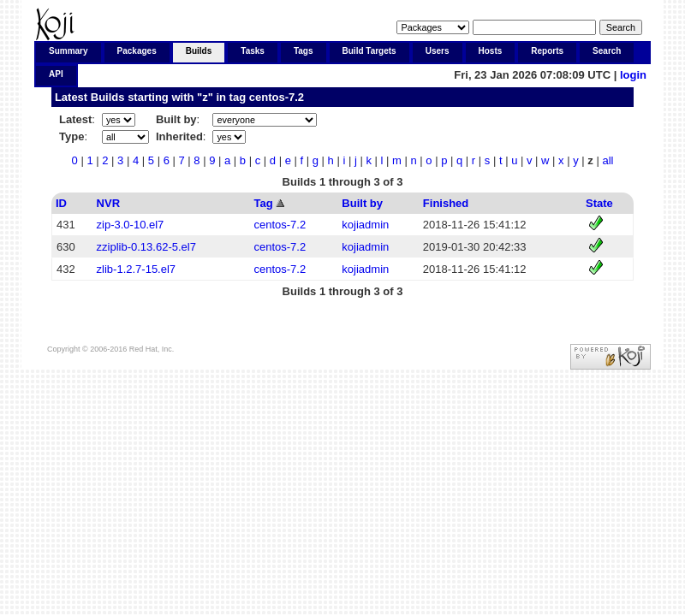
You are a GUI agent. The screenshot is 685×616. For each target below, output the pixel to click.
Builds (199, 51)
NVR (108, 203)
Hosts (491, 51)
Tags (304, 51)
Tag (263, 203)
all (608, 160)
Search (607, 51)
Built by (362, 203)
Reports (547, 51)
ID (61, 203)
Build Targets (369, 51)
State (599, 203)
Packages (137, 51)
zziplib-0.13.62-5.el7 (146, 247)
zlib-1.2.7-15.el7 (137, 269)
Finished (446, 203)
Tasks (253, 51)
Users (438, 51)
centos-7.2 (277, 97)
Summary (68, 51)
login (633, 75)
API (56, 74)
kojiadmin (365, 225)
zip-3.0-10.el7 (131, 225)
